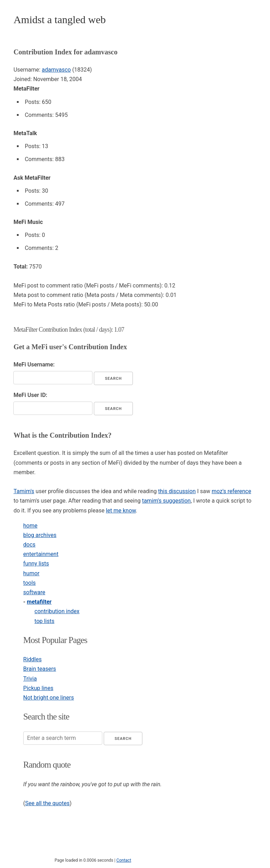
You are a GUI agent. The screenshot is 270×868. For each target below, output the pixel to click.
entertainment (41, 554)
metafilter (39, 602)
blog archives (40, 535)
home (30, 526)
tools (29, 583)
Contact (124, 860)
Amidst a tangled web (59, 19)
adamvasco (56, 70)
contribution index (57, 611)
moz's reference (231, 491)
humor (31, 573)
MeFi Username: (34, 365)
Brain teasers (40, 669)
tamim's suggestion (166, 501)
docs (29, 545)
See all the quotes (47, 803)
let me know (121, 511)
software (34, 592)
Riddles (32, 659)
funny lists (36, 564)
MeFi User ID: (30, 395)
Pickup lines (38, 688)
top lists (44, 621)
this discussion (177, 491)
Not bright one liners (49, 698)
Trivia (30, 679)
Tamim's (24, 491)
